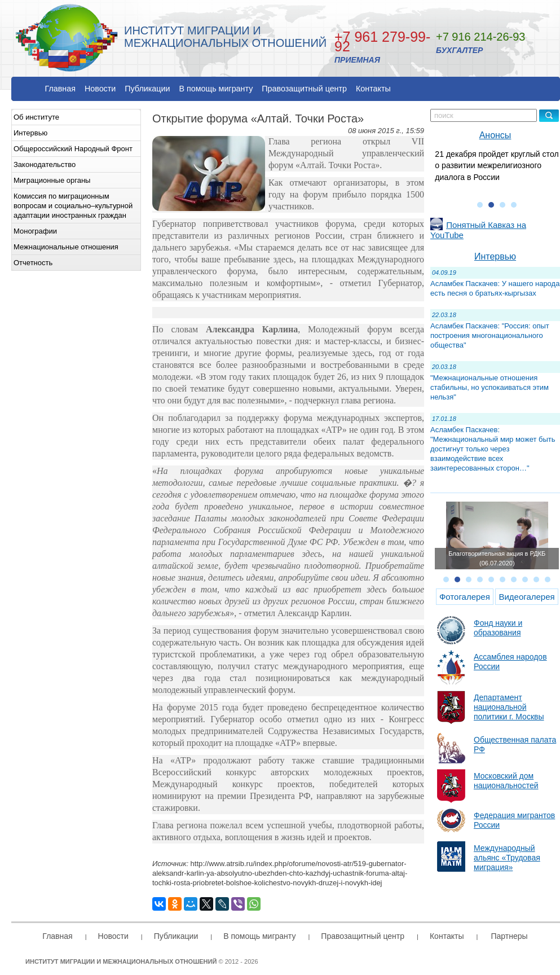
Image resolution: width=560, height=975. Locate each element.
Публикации (147, 89)
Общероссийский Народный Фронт (73, 149)
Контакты (373, 89)
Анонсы (495, 135)
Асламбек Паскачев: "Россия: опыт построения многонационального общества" (490, 335)
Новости (100, 89)
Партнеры (509, 936)
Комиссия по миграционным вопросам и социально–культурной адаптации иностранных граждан (73, 206)
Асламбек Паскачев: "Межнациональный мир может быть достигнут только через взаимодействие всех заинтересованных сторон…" (493, 449)
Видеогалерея (526, 597)
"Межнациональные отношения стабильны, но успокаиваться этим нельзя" (490, 387)
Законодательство (45, 164)
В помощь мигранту (216, 89)
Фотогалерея (465, 597)
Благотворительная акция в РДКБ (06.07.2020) (497, 558)
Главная (60, 89)
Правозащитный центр (304, 89)
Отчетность (33, 263)
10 (548, 579)
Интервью (30, 133)
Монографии (35, 231)
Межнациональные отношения (66, 247)
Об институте (36, 117)
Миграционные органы (52, 180)
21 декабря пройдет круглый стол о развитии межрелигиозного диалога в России (497, 166)
